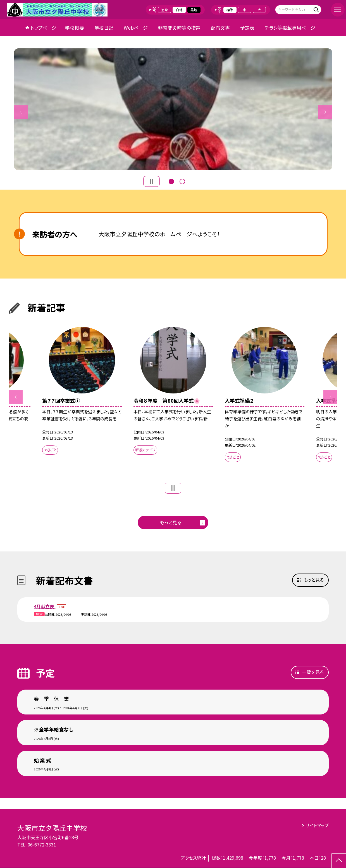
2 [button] (182, 181)
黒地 (194, 10)
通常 (164, 10)
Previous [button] (21, 112)
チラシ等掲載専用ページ (290, 28)
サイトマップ (317, 825)
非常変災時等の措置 (179, 28)
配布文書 (220, 28)
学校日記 (104, 28)
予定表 (247, 28)
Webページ (136, 28)
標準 (230, 10)
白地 (179, 10)
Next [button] (325, 112)
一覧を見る (313, 672)
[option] (173, 109)
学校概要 (75, 28)
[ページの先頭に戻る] (339, 861)
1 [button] (171, 181)
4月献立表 (45, 606)
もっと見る (171, 522)
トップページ (44, 28)
